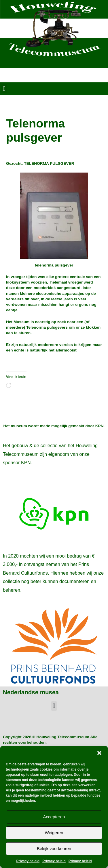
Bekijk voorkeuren (54, 848)
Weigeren (54, 833)
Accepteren (54, 817)
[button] (99, 753)
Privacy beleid (28, 861)
